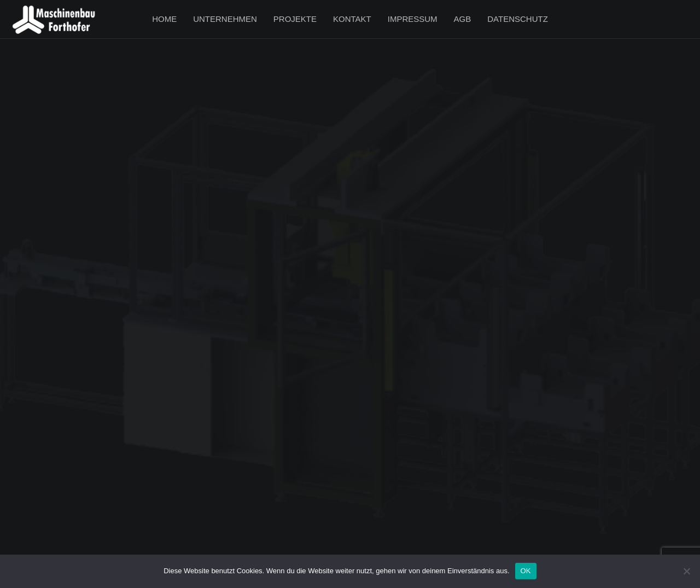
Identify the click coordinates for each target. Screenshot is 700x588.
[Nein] (686, 571)
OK (526, 571)
